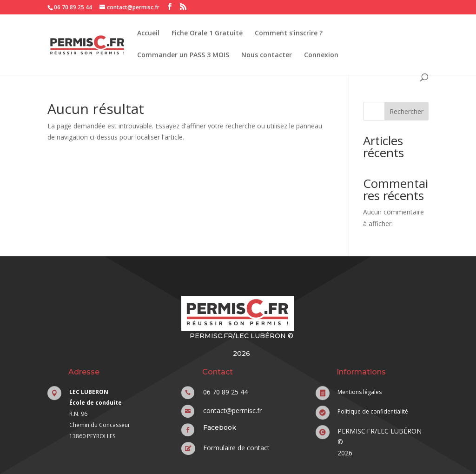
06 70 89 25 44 (73, 7)
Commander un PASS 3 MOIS (183, 55)
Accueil (148, 33)
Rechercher (407, 111)
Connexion (321, 55)
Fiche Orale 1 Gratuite (207, 33)
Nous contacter (267, 55)
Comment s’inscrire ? (289, 33)
